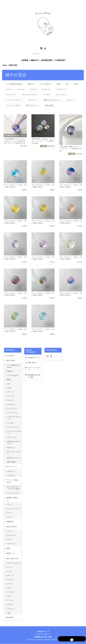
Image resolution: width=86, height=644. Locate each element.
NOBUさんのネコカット (15, 101)
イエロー (10, 580)
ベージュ (10, 601)
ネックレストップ (14, 509)
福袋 (8, 549)
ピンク (10, 572)
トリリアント (11, 90)
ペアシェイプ (27, 90)
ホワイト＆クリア (14, 564)
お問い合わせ (32, 363)
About (35, 55)
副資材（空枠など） (12, 500)
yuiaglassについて (34, 358)
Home (25, 55)
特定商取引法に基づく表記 (34, 377)
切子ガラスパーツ (13, 106)
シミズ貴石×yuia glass (14, 79)
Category (47, 55)
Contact (61, 55)
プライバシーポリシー (34, 370)
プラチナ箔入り (48, 79)
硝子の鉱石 (30, 106)
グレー (10, 597)
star (71, 79)
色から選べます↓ (13, 559)
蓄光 (61, 79)
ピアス (10, 518)
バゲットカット (12, 95)
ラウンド (20, 85)
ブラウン (10, 605)
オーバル (33, 85)
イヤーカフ (11, 544)
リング (10, 505)
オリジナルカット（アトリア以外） (14, 489)
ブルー (10, 589)
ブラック (10, 609)
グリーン (10, 585)
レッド (10, 568)
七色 (9, 614)
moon (8, 85)
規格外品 (10, 522)
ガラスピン (11, 476)
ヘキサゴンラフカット (47, 90)
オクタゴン (59, 85)
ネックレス (11, 536)
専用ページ (11, 554)
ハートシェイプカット (32, 95)
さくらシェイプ (13, 494)
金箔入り (32, 79)
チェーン (10, 514)
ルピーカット (52, 95)
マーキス (65, 90)
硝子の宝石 (11, 361)
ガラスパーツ (12, 467)
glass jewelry (12, 527)
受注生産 (10, 618)
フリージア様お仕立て (13, 482)
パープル (10, 593)
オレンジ (10, 576)
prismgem (10, 356)
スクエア (45, 85)
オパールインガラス (53, 101)
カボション (35, 101)
